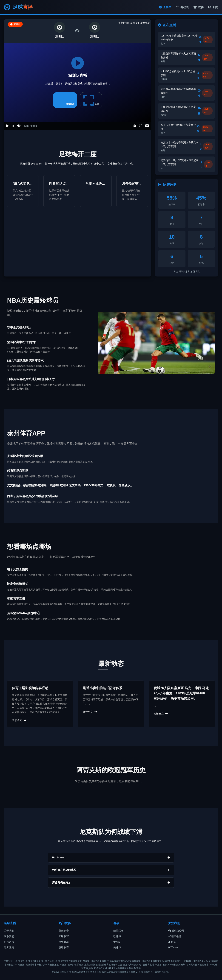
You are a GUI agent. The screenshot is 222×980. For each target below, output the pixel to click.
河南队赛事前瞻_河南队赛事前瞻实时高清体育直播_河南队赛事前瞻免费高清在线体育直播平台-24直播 (141, 961)
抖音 (172, 942)
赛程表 (182, 7)
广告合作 (9, 942)
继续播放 (65, 100)
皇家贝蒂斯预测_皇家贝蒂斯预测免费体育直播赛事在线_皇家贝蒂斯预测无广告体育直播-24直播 (115, 965)
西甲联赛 (64, 936)
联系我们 (9, 936)
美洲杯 (117, 948)
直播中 (165, 7)
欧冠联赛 (118, 931)
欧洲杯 (117, 936)
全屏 (91, 100)
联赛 (199, 7)
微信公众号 (176, 931)
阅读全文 (19, 720)
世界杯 (117, 942)
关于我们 (9, 931)
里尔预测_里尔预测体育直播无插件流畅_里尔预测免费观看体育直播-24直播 (52, 961)
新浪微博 (175, 936)
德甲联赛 (64, 942)
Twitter (173, 948)
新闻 (213, 7)
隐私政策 (9, 948)
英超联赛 (64, 931)
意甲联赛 (64, 948)
